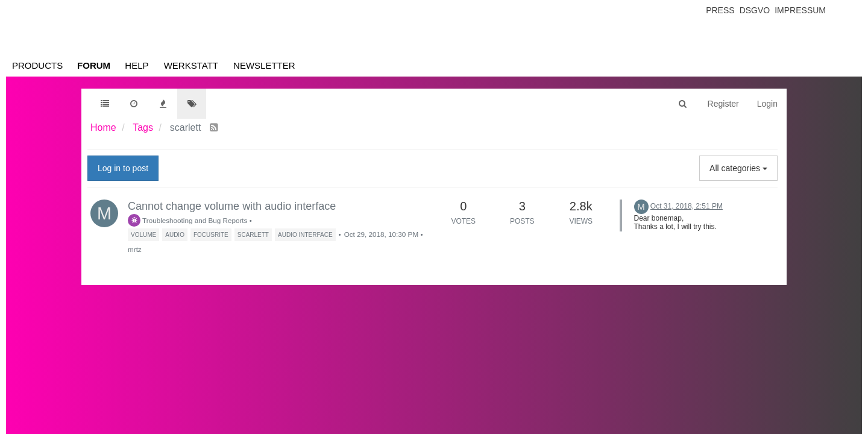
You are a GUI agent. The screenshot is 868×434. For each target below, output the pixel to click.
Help (137, 65)
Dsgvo (755, 10)
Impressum (800, 10)
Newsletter (264, 65)
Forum (94, 65)
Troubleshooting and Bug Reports (187, 220)
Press (720, 10)
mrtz (135, 249)
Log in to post (123, 168)
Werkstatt (191, 65)
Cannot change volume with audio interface (232, 206)
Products (37, 65)
